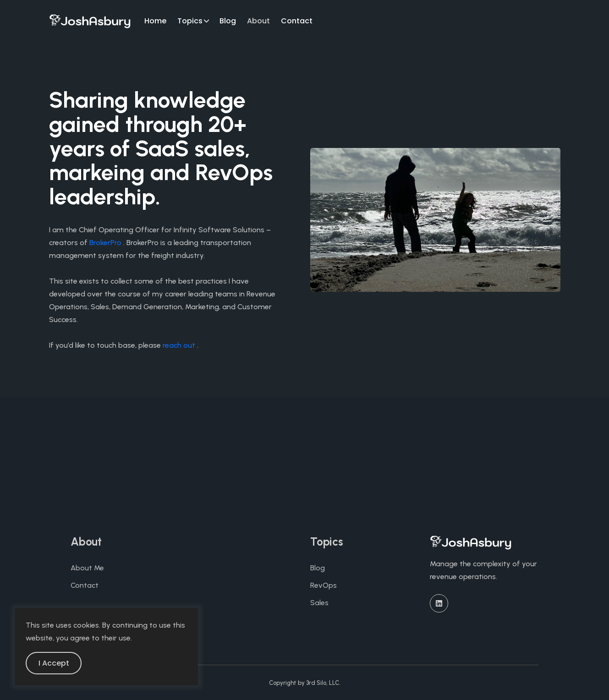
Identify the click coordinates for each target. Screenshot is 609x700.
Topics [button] (190, 21)
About (258, 21)
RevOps (324, 585)
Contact (297, 21)
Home (155, 21)
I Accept (54, 663)
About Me (87, 568)
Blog (228, 21)
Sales (319, 603)
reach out (179, 345)
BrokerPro (105, 243)
